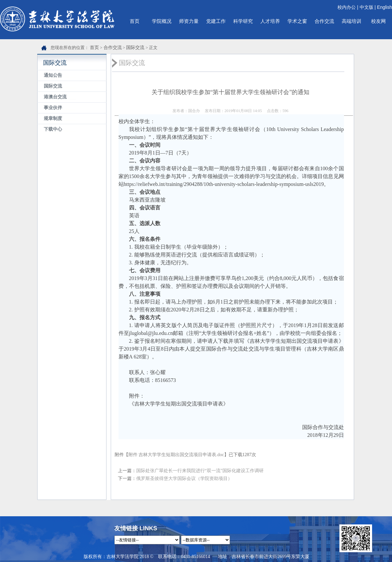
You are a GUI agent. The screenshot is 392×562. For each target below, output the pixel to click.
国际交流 (135, 48)
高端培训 (351, 21)
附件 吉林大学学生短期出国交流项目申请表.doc (176, 455)
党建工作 (216, 21)
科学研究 (243, 21)
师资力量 (189, 21)
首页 (135, 21)
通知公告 (53, 75)
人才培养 (270, 21)
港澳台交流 (55, 97)
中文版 (367, 7)
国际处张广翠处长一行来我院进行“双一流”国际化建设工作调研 (200, 471)
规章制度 (53, 118)
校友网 (378, 21)
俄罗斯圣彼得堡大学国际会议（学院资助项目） (184, 479)
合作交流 (324, 21)
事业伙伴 (53, 108)
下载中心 (53, 129)
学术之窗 (297, 21)
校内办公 (347, 7)
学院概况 (162, 21)
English (384, 7)
